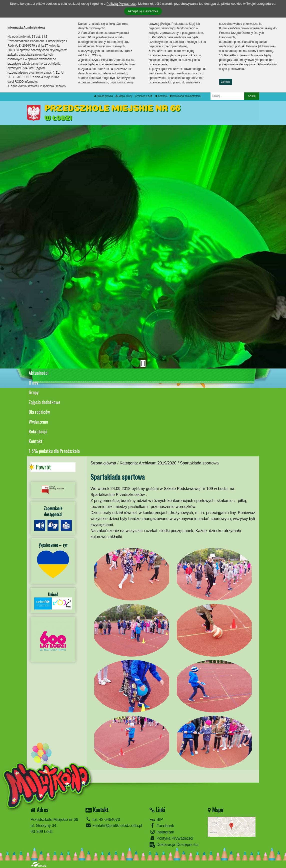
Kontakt (36, 441)
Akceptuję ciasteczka (143, 11)
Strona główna (103, 96)
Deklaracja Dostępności (174, 845)
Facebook (162, 826)
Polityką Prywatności (121, 4)
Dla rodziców (39, 412)
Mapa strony (124, 96)
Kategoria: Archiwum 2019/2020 (148, 463)
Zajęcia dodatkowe (44, 402)
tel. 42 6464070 (103, 820)
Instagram (162, 832)
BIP (156, 820)
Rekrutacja (38, 431)
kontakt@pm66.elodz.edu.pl (114, 826)
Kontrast (161, 96)
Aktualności (39, 373)
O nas (33, 383)
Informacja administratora (185, 96)
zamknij (225, 82)
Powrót (43, 467)
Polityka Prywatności (171, 838)
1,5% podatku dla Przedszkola (54, 451)
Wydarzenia (38, 422)
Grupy (34, 392)
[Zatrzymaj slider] (143, 363)
